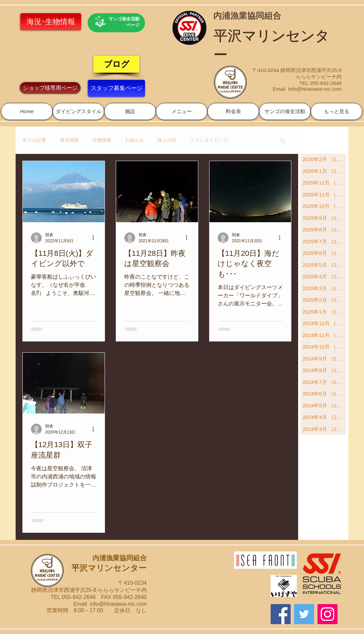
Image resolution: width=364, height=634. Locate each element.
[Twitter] (304, 614)
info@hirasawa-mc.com (315, 89)
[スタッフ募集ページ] (116, 88)
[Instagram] (327, 614)
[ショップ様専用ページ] (50, 88)
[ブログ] (116, 64)
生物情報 (102, 140)
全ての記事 (34, 140)
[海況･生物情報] (51, 22)
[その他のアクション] (95, 238)
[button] (78, 111)
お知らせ (134, 140)
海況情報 (69, 140)
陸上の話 (167, 140)
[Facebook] (281, 614)
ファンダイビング (209, 140)
